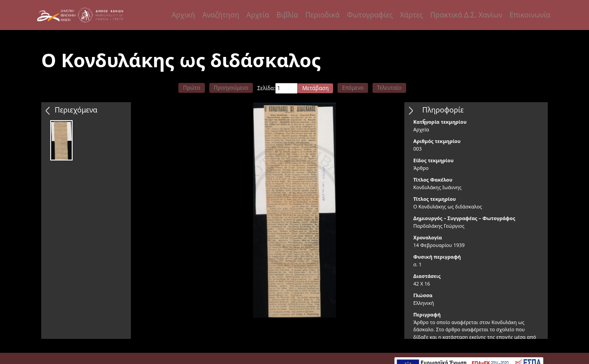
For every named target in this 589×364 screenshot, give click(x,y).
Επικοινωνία (530, 15)
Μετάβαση (315, 88)
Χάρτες (411, 15)
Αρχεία (258, 15)
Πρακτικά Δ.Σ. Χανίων (466, 15)
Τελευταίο (389, 88)
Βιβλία (287, 15)
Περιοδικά (323, 15)
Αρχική (184, 15)
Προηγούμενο (231, 88)
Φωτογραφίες (370, 15)
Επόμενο (353, 88)
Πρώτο (191, 88)
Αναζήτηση (221, 15)
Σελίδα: (266, 88)
